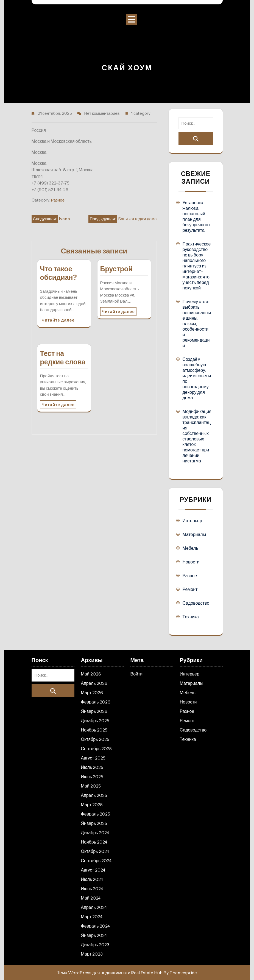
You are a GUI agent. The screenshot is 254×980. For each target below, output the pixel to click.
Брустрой (116, 269)
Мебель (190, 548)
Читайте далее (58, 320)
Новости (191, 562)
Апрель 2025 (94, 795)
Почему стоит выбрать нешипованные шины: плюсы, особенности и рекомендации (197, 323)
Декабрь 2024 (95, 833)
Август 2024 (93, 870)
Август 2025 (93, 758)
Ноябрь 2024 (94, 842)
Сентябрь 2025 (97, 749)
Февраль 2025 (96, 814)
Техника (191, 617)
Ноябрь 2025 (94, 730)
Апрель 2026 (94, 683)
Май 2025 (91, 786)
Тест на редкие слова (63, 358)
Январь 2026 (94, 711)
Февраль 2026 (96, 702)
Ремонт (190, 589)
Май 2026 (91, 674)
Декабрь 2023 (95, 945)
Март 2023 (92, 954)
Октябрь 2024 (95, 851)
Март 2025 (92, 805)
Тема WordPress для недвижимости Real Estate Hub (110, 973)
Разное (58, 200)
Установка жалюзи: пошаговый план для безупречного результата (196, 216)
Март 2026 (92, 693)
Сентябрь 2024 (96, 861)
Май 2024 (91, 898)
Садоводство (196, 603)
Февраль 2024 (95, 926)
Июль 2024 (92, 879)
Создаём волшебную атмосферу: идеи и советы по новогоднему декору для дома (197, 378)
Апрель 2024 (94, 907)
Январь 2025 (94, 823)
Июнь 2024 (92, 889)
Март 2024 (92, 917)
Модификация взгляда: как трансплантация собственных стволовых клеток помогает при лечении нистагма (197, 436)
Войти (137, 674)
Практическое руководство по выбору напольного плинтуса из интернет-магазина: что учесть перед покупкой (197, 266)
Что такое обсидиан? (59, 273)
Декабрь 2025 (95, 721)
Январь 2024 (94, 935)
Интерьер (192, 521)
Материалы (194, 534)
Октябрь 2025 (95, 739)
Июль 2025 (92, 767)
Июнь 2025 (92, 777)
